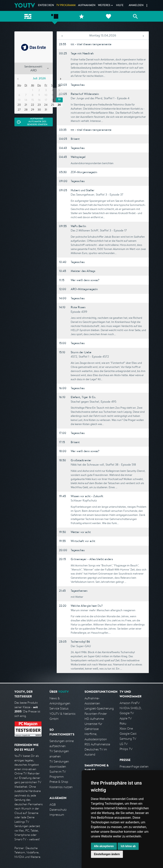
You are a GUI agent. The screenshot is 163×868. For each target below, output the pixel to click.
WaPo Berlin (78, 226)
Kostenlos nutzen (61, 787)
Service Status (59, 708)
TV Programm (66, 5)
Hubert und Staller (83, 190)
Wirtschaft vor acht (83, 541)
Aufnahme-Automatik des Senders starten (37, 122)
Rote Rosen (78, 307)
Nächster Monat (61, 79)
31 (46, 110)
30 (39, 110)
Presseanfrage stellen (134, 767)
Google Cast (128, 734)
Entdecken (46, 5)
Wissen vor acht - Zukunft (87, 496)
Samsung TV (128, 739)
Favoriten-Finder (96, 714)
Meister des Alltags (83, 271)
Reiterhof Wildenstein (85, 94)
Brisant (75, 139)
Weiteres (104, 5)
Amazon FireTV (130, 703)
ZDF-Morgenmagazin (84, 172)
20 (19, 105)
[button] (147, 5)
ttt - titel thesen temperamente (91, 44)
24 (46, 105)
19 (59, 100)
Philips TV (126, 749)
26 (59, 105)
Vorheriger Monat (18, 79)
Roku (123, 723)
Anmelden (136, 5)
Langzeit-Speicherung (99, 708)
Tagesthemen (79, 591)
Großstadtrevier (81, 460)
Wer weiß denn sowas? (85, 280)
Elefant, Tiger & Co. (83, 397)
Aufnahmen (87, 5)
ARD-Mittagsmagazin (84, 289)
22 (33, 105)
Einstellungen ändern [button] (107, 854)
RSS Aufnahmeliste (97, 744)
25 (53, 105)
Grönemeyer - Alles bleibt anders (92, 559)
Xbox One (126, 728)
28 (26, 110)
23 (39, 105)
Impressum (57, 815)
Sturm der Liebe (81, 352)
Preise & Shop (59, 782)
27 (19, 110)
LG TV (124, 744)
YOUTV (25, 5)
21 (26, 105)
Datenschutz (58, 810)
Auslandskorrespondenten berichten (92, 163)
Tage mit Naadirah (82, 53)
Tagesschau (78, 85)
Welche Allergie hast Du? (87, 606)
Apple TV (126, 718)
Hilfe (120, 5)
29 (33, 110)
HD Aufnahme (94, 719)
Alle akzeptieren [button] (104, 846)
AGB (53, 805)
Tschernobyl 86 (80, 642)
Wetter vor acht (81, 532)
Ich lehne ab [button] (128, 846)
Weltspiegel (78, 157)
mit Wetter (77, 597)
